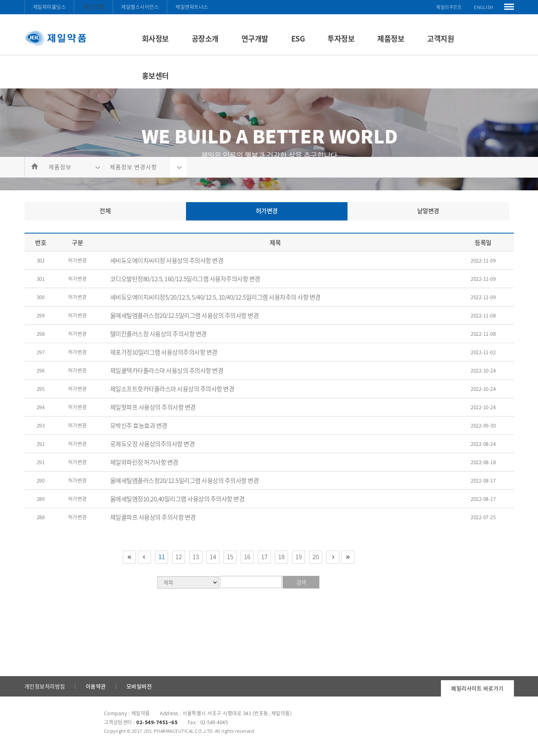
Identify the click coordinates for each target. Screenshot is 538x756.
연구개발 (255, 39)
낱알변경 (428, 211)
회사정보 (155, 39)
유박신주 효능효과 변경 (139, 425)
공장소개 (205, 39)
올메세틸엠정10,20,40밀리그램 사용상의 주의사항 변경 (177, 499)
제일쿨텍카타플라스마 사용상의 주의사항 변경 (167, 370)
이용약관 (96, 686)
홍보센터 (155, 76)
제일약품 (93, 7)
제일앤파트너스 (192, 7)
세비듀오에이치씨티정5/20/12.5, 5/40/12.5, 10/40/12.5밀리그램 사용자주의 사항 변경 (215, 297)
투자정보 (341, 39)
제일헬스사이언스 (140, 7)
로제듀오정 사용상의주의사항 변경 (153, 444)
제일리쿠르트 (449, 7)
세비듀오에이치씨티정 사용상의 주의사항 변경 (167, 260)
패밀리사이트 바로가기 (477, 688)
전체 (105, 211)
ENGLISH (484, 7)
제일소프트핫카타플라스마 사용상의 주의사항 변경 (172, 389)
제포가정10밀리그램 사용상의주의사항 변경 (164, 352)
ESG (298, 39)
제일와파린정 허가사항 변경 (144, 462)
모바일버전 (139, 686)
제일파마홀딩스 (50, 7)
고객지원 (441, 39)
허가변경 (267, 211)
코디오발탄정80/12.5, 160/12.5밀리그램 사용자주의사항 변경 (185, 279)
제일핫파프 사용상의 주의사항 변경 (153, 407)
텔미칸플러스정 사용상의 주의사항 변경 (158, 334)
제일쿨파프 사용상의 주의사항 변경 (153, 517)
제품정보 (391, 39)
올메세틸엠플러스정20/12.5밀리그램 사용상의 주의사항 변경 (185, 315)
